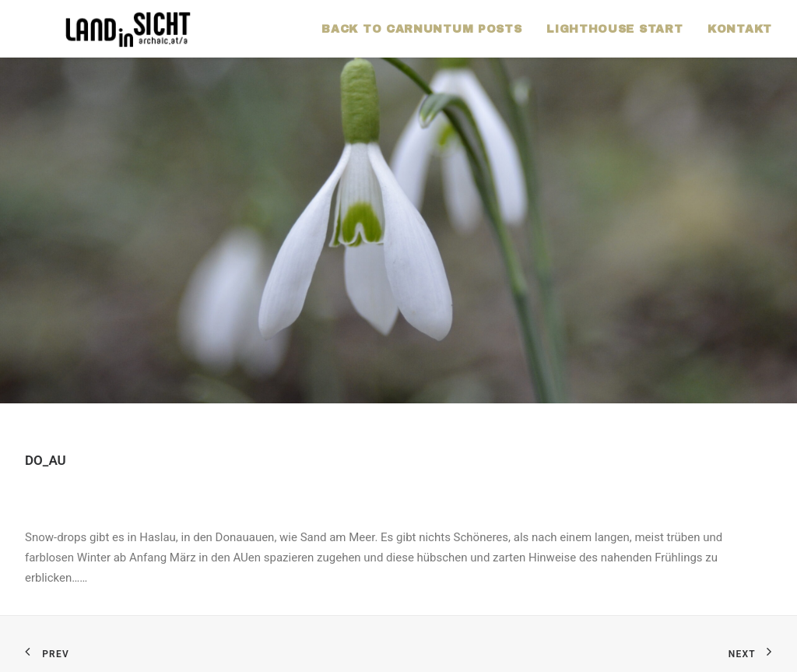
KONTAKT (740, 29)
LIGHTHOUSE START (614, 29)
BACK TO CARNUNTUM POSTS (421, 29)
